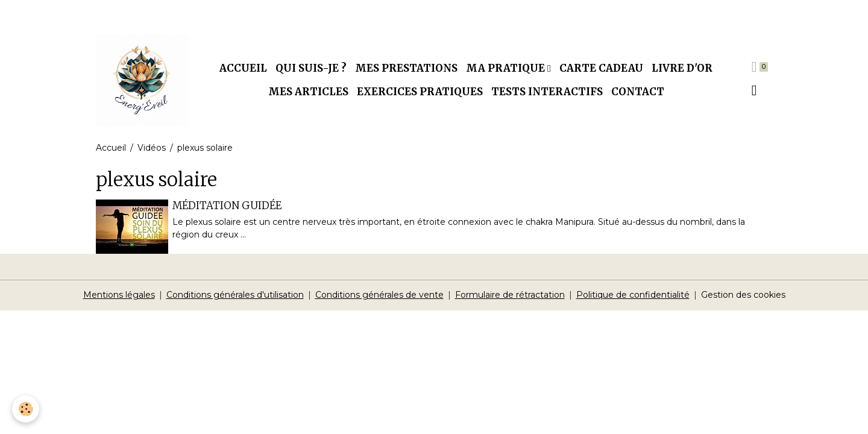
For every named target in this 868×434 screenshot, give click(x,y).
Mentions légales (119, 295)
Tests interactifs (547, 92)
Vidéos (152, 148)
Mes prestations (406, 68)
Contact (638, 92)
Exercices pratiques (420, 92)
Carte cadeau (601, 68)
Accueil (243, 68)
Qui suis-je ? (311, 68)
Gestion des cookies (743, 295)
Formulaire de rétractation (510, 295)
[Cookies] (26, 409)
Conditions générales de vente (379, 295)
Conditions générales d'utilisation (235, 295)
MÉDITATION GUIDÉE (227, 206)
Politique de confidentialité (633, 295)
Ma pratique (507, 68)
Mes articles (308, 92)
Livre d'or (682, 68)
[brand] (142, 80)
